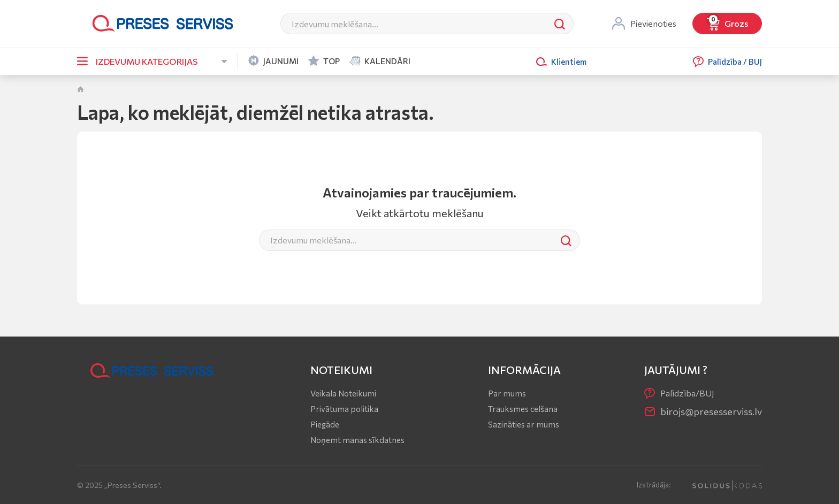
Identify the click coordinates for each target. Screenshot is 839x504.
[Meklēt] (414, 24)
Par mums (507, 393)
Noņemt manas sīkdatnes (357, 440)
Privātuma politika (344, 409)
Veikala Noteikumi (343, 393)
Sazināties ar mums (524, 424)
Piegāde (325, 424)
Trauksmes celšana (523, 409)
